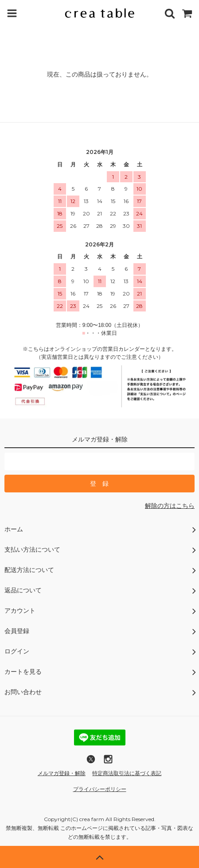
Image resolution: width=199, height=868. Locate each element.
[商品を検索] (170, 13)
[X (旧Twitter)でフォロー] (91, 762)
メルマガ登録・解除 (62, 773)
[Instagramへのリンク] (108, 762)
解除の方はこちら (170, 506)
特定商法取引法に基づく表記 (127, 773)
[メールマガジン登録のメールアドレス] (99, 461)
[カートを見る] (187, 13)
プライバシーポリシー (100, 789)
